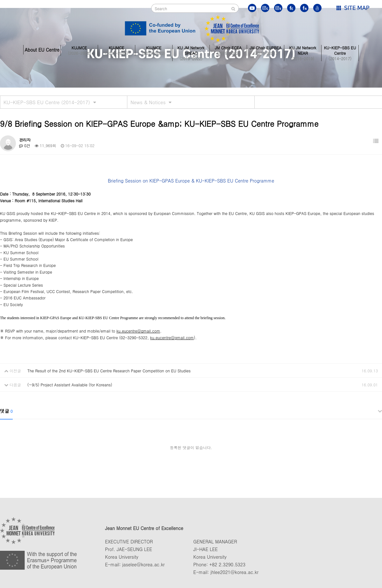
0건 (25, 145)
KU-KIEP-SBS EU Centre (340, 50)
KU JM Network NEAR (303, 50)
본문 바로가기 (0, 0)
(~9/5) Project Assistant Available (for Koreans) (70, 385)
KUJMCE (79, 50)
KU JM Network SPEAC (191, 50)
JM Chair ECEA (228, 50)
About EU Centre (42, 50)
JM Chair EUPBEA (265, 50)
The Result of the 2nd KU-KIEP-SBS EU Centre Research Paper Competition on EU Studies (109, 371)
